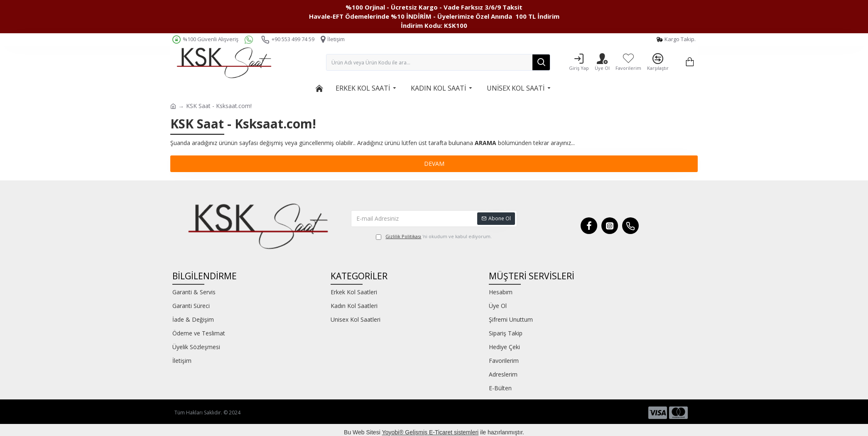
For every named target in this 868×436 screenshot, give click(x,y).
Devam (434, 164)
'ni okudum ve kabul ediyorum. (434, 237)
